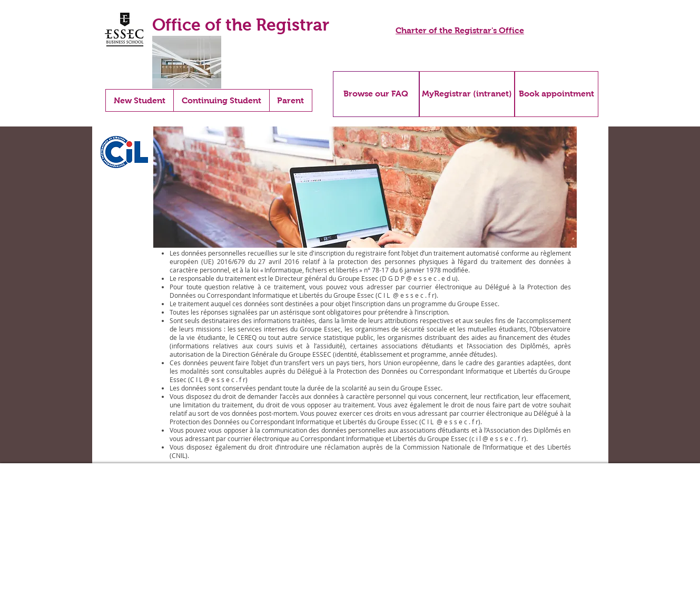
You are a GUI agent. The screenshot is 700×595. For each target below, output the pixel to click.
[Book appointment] (556, 94)
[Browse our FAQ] (376, 94)
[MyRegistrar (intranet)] (467, 94)
